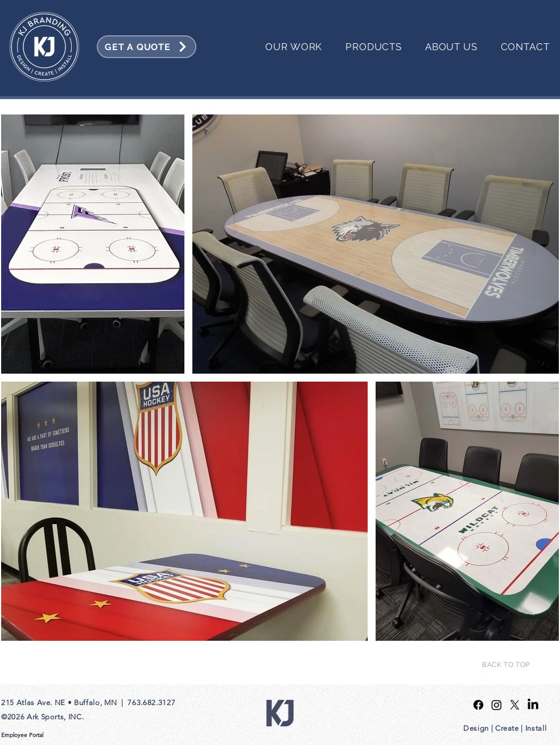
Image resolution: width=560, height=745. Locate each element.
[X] (515, 705)
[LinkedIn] (533, 705)
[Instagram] (497, 705)
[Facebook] (478, 705)
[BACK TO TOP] (506, 665)
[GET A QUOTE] (147, 47)
